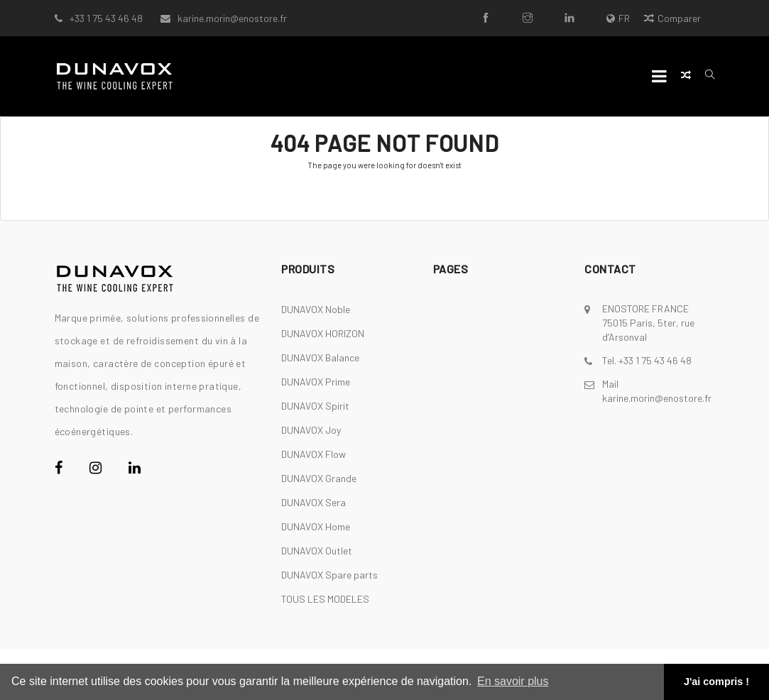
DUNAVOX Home (316, 526)
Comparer (672, 18)
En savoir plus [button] (513, 681)
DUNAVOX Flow (313, 454)
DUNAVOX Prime (316, 382)
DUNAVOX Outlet (317, 551)
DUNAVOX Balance (320, 357)
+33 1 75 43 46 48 (106, 18)
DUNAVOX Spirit (315, 406)
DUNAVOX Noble (316, 309)
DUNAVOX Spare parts (329, 575)
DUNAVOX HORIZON (323, 333)
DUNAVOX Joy (311, 430)
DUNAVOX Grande (319, 478)
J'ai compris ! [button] (716, 682)
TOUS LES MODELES (325, 599)
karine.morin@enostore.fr (232, 18)
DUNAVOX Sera (313, 502)
